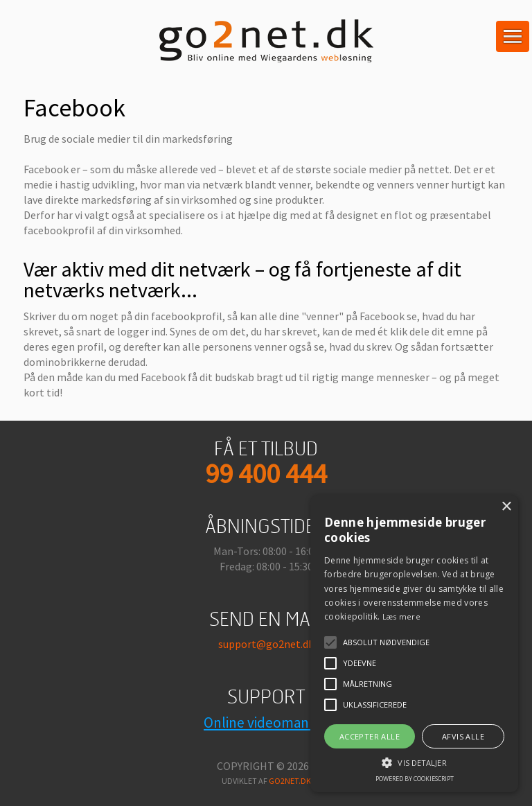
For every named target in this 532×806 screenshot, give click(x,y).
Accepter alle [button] (370, 736)
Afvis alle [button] (463, 736)
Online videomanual (266, 722)
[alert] (414, 643)
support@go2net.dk (266, 644)
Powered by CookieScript (415, 779)
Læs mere (401, 616)
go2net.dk (290, 781)
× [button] (506, 507)
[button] (414, 762)
